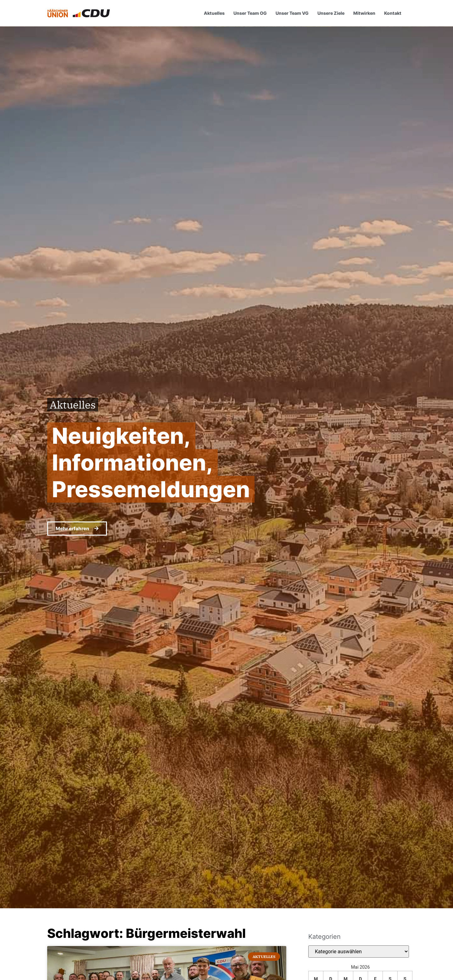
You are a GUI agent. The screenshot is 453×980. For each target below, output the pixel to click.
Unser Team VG (292, 13)
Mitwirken (364, 13)
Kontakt (393, 13)
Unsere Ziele (331, 13)
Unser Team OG (250, 13)
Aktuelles (214, 13)
